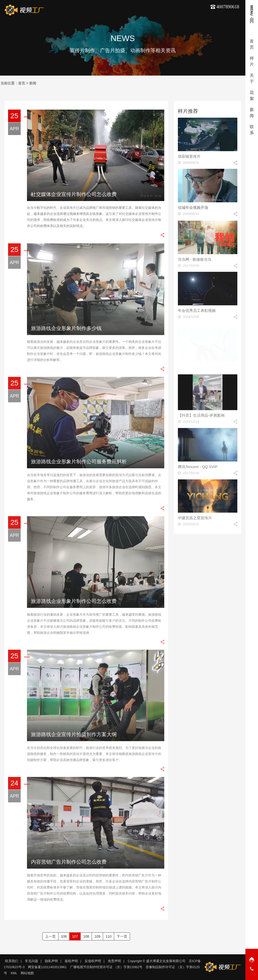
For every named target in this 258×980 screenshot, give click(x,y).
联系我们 (12, 961)
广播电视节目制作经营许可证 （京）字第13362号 (106, 967)
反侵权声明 (93, 961)
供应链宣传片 (189, 156)
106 (64, 936)
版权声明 (71, 961)
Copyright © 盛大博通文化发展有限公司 (156, 961)
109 (97, 936)
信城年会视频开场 (193, 207)
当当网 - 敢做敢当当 (195, 261)
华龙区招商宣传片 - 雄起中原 (202, 364)
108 (86, 936)
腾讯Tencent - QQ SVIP (198, 469)
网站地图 (27, 973)
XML (14, 973)
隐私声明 (51, 961)
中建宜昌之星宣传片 (195, 520)
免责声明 (114, 961)
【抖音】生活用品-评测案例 (201, 418)
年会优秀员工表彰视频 (197, 313)
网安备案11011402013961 (47, 967)
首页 (22, 83)
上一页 (50, 936)
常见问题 (31, 961)
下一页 (122, 936)
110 (108, 936)
